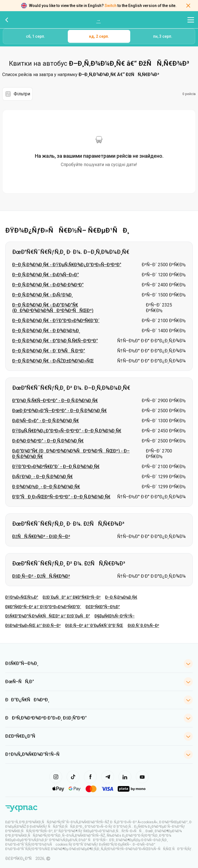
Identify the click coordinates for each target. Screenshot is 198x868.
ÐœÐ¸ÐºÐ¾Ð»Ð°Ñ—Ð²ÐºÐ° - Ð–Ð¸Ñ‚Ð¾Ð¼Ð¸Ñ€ (60, 411)
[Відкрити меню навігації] (191, 20)
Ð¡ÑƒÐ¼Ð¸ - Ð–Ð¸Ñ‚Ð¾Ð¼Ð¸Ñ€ (43, 477)
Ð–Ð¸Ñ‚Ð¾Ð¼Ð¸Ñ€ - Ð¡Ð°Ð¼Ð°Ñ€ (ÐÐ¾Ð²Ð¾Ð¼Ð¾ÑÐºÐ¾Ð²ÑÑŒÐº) (53, 308)
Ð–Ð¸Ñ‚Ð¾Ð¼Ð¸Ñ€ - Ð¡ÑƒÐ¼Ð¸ (43, 295)
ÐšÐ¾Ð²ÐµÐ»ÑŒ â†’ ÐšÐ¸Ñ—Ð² (33, 626)
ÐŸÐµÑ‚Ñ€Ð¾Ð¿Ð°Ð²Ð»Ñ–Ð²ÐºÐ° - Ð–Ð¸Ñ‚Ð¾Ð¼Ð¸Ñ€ (67, 431)
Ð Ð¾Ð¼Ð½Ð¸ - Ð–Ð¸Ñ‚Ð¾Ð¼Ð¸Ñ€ (46, 487)
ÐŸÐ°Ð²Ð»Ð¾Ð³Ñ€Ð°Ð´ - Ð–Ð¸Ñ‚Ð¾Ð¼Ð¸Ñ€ (56, 467)
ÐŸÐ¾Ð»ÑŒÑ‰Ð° (22, 597)
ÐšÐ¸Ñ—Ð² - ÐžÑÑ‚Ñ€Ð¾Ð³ (41, 576)
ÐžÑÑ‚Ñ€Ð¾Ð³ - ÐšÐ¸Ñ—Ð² (41, 536)
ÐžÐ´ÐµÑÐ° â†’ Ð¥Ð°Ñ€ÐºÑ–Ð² (72, 597)
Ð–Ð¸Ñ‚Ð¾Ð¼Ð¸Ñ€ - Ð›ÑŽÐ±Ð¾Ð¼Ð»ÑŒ (53, 361)
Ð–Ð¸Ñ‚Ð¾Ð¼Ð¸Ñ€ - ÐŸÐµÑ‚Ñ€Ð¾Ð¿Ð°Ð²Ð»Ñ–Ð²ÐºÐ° (67, 265)
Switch (111, 6)
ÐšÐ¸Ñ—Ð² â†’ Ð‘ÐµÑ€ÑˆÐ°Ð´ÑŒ (94, 626)
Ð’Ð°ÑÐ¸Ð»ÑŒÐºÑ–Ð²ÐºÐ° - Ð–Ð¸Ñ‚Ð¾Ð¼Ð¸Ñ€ (61, 497)
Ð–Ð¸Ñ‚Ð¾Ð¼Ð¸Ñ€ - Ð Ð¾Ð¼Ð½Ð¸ (46, 331)
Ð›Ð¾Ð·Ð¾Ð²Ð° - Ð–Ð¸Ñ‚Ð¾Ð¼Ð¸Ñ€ (48, 441)
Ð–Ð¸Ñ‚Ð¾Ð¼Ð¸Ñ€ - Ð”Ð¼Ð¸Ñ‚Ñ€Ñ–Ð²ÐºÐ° (55, 341)
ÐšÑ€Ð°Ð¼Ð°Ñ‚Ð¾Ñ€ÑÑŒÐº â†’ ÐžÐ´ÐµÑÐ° (48, 616)
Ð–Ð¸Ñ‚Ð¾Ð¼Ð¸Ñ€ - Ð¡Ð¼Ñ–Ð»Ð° (46, 275)
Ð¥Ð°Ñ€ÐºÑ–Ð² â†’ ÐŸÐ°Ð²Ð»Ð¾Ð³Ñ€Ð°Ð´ (43, 607)
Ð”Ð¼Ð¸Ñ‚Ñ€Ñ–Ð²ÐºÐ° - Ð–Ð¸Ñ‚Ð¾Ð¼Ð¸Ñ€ (55, 401)
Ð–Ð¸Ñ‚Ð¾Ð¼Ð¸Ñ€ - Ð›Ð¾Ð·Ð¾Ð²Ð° (48, 285)
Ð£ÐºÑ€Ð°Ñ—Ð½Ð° (103, 607)
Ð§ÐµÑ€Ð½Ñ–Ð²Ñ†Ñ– (115, 616)
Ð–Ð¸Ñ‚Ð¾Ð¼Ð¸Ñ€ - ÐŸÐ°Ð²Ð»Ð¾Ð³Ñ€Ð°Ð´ (56, 321)
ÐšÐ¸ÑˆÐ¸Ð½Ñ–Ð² (143, 626)
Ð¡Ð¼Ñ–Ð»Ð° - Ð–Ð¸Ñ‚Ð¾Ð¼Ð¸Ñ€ (46, 421)
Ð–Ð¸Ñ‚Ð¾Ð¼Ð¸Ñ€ (121, 597)
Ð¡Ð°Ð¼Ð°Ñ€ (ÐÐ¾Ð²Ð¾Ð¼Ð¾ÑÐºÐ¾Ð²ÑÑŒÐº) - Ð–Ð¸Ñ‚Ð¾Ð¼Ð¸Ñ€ (71, 454)
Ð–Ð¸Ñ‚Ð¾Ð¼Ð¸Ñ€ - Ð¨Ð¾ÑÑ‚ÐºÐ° (49, 351)
